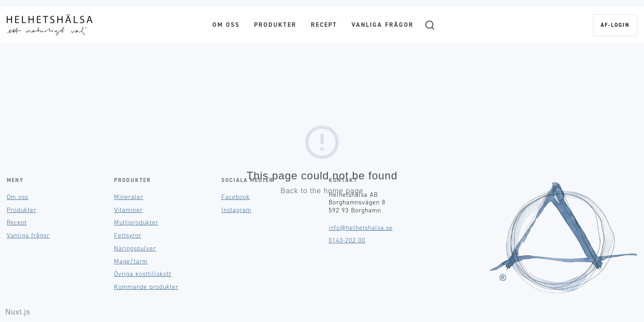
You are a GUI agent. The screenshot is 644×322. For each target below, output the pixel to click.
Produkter (275, 25)
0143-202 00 (347, 240)
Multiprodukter (136, 222)
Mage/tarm (131, 261)
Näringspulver (135, 248)
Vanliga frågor (383, 25)
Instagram (236, 210)
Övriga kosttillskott (143, 274)
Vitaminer (128, 210)
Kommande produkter (146, 287)
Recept (324, 25)
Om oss (226, 25)
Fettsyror (128, 235)
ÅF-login (615, 25)
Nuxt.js (18, 312)
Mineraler (129, 197)
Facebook (236, 197)
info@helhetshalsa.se (361, 228)
